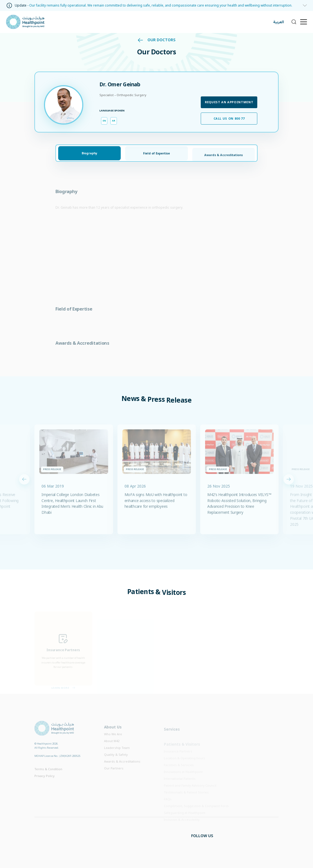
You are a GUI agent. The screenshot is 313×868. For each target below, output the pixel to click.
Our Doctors (156, 40)
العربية (279, 22)
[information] (303, 5)
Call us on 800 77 (229, 118)
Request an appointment (229, 102)
